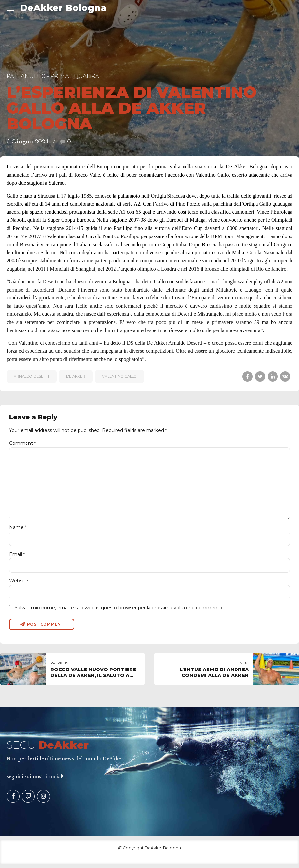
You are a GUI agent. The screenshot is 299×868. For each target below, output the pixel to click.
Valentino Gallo (119, 376)
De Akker (76, 376)
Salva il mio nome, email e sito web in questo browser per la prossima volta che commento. (119, 611)
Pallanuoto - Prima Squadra (53, 76)
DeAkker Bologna (63, 8)
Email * (17, 557)
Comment (23, 443)
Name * (18, 530)
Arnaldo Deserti (31, 376)
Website (19, 584)
